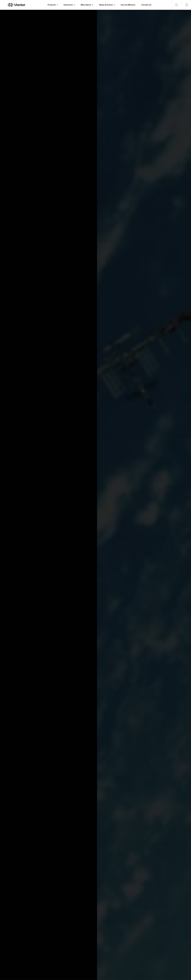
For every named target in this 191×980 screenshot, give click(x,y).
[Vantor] (26, 5)
